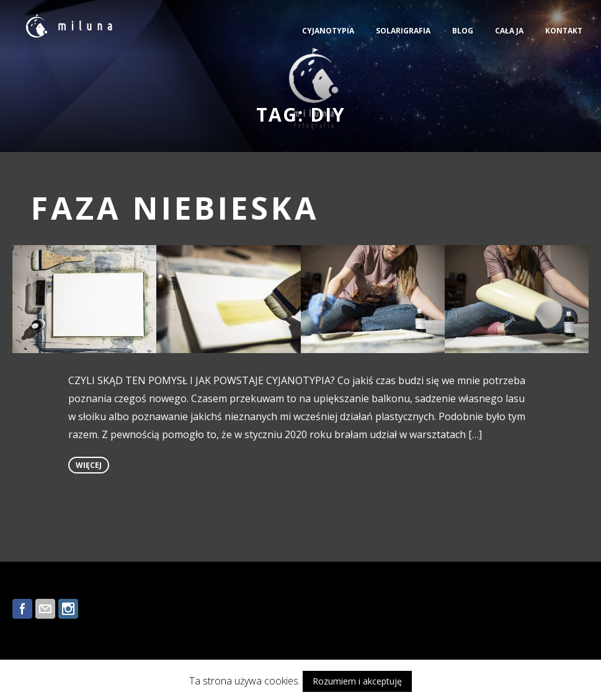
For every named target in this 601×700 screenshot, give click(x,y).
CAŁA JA (509, 31)
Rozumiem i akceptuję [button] (357, 681)
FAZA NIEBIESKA (175, 208)
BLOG (463, 31)
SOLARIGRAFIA (403, 31)
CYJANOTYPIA (328, 31)
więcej (89, 465)
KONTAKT (564, 31)
